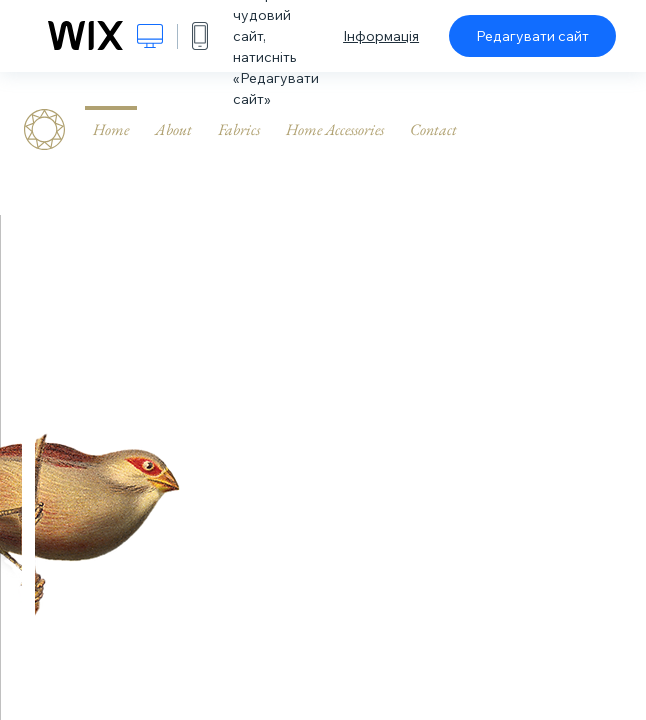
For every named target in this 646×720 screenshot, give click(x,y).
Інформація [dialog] (381, 36)
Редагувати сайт (532, 36)
